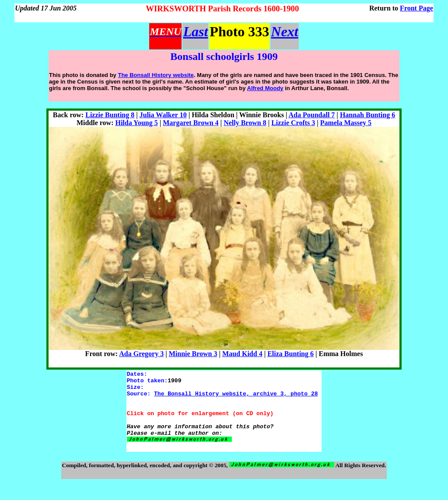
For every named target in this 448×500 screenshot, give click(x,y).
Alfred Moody (265, 88)
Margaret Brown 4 (191, 123)
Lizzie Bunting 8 (110, 115)
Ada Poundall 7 (312, 115)
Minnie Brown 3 (193, 354)
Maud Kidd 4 (242, 354)
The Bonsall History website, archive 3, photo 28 (236, 399)
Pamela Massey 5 (346, 123)
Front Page (416, 8)
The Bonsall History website (156, 75)
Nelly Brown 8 (245, 123)
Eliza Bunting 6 (290, 354)
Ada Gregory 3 (141, 354)
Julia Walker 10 (163, 115)
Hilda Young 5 (136, 123)
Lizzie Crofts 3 (293, 123)
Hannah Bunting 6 (367, 115)
